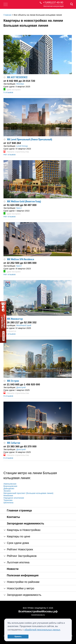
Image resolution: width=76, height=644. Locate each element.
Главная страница (19, 510)
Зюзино (7, 491)
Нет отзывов (9, 154)
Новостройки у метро (19, 588)
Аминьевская (10, 484)
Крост (19, 208)
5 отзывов (8, 92)
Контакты (13, 517)
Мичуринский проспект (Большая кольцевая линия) (28, 493)
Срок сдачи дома (16, 543)
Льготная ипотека (17, 562)
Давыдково (9, 488)
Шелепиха (8, 503)
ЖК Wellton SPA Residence (21, 259)
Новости (13, 569)
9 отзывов (8, 396)
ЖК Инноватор (15, 319)
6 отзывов (8, 458)
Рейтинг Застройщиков (20, 556)
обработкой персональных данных (42, 630)
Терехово (8, 500)
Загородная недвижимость (25, 523)
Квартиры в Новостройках (22, 530)
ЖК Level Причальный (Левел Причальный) (30, 139)
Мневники (8, 495)
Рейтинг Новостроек (18, 549)
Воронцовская (10, 486)
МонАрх (20, 84)
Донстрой (21, 387)
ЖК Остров (13, 381)
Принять (18, 637)
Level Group (22, 146)
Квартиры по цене (17, 536)
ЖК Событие (14, 443)
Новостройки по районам (22, 582)
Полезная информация (23, 575)
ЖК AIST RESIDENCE (17, 77)
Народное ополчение (14, 498)
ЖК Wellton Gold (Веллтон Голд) (24, 201)
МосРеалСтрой (24, 325)
